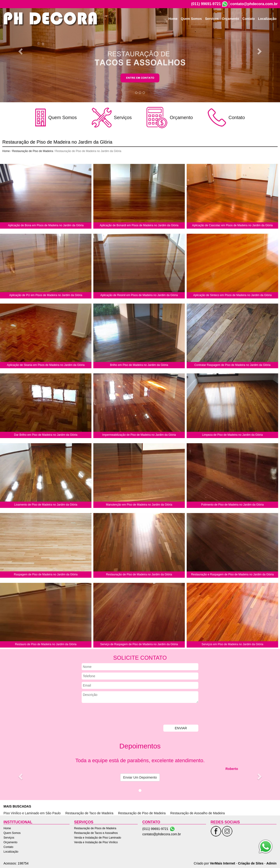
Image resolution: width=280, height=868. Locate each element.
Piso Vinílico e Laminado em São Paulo (32, 813)
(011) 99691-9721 (206, 4)
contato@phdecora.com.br (254, 4)
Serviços (212, 21)
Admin (271, 863)
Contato (249, 21)
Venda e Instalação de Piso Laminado (98, 838)
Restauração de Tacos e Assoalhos (96, 833)
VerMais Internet (222, 863)
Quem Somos (191, 21)
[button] (21, 51)
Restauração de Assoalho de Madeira (198, 813)
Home (173, 21)
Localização (267, 21)
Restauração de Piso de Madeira (33, 151)
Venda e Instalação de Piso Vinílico (96, 842)
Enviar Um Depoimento (140, 777)
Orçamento (231, 21)
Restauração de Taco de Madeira (89, 813)
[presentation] (117, 714)
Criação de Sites (251, 863)
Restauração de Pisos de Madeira (95, 828)
